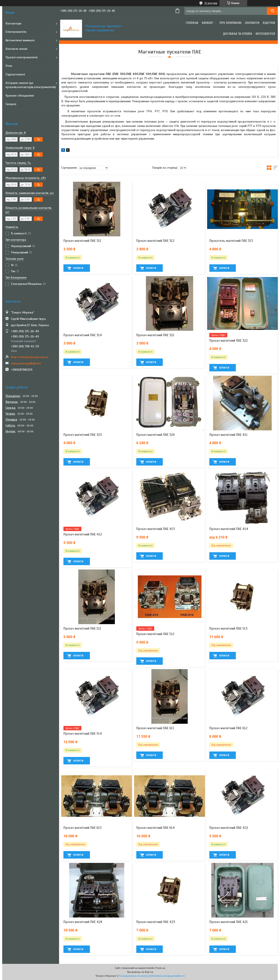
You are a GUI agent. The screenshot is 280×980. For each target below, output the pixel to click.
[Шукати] (272, 11)
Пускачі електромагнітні (22, 57)
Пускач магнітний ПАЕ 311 (82, 241)
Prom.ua (160, 968)
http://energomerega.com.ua (30, 357)
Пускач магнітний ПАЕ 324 (156, 435)
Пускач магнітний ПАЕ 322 (228, 341)
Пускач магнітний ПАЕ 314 (83, 335)
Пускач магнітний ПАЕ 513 (228, 629)
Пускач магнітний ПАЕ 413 (156, 529)
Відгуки (269, 23)
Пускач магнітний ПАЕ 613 (82, 828)
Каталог (207, 23)
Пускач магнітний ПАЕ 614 (156, 828)
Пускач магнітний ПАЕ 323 (83, 435)
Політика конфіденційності (168, 976)
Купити (78, 268)
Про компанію (230, 23)
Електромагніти (16, 32)
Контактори (13, 23)
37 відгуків (211, 3)
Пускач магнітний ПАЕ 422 (229, 828)
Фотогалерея (265, 34)
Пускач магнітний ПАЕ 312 (155, 241)
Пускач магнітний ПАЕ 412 (83, 534)
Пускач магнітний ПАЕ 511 (82, 629)
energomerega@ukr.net (26, 363)
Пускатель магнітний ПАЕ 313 (231, 241)
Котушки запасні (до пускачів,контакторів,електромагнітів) (31, 85)
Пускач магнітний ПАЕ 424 (83, 922)
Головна (192, 23)
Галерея (11, 104)
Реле (9, 66)
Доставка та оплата (237, 34)
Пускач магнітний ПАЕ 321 (155, 335)
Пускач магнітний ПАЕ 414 (229, 529)
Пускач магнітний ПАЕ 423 (156, 922)
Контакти (252, 23)
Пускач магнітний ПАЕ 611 (155, 728)
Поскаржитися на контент (134, 976)
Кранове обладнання (20, 96)
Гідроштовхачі (15, 74)
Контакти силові (16, 49)
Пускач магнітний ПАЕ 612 (228, 728)
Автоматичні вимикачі (20, 40)
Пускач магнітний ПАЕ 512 (155, 634)
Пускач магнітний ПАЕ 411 (228, 435)
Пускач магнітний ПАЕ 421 (229, 922)
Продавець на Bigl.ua (140, 972)
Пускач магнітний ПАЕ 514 (83, 734)
